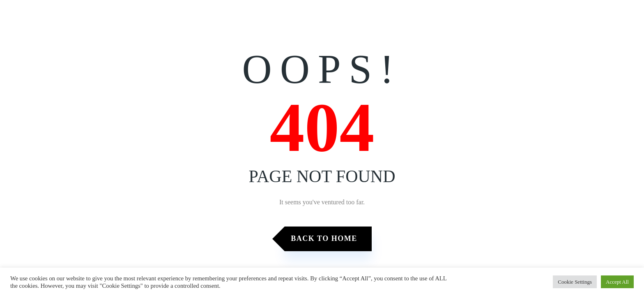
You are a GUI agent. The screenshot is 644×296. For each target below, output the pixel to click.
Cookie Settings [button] (575, 282)
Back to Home (324, 238)
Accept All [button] (617, 282)
